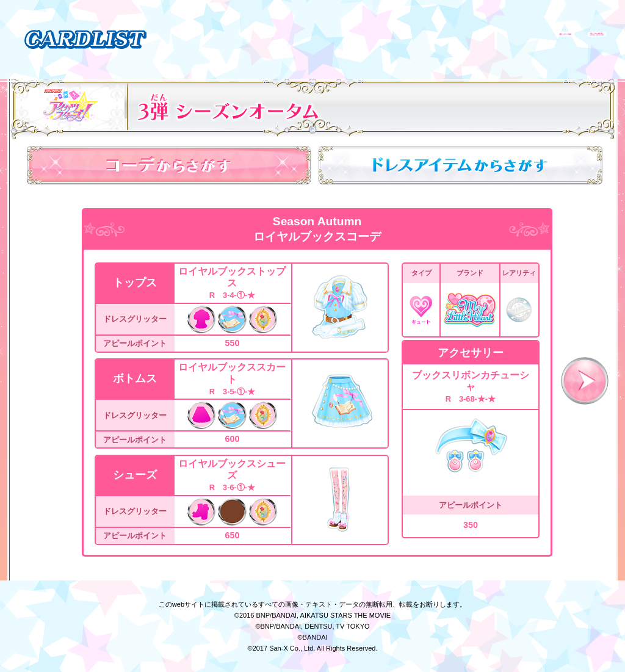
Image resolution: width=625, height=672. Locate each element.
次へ (585, 381)
